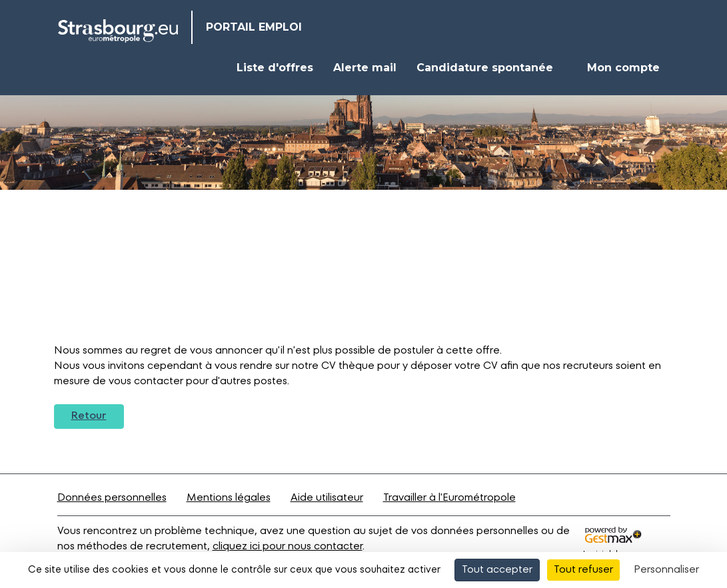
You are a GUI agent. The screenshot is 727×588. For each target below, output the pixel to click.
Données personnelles (112, 498)
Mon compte (623, 68)
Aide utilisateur (327, 498)
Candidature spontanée (485, 68)
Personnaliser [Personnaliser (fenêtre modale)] (666, 570)
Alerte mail (365, 68)
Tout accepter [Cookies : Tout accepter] (497, 570)
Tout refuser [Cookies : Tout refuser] (583, 570)
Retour (89, 416)
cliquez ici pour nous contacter (288, 547)
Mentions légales (229, 498)
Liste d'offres (275, 68)
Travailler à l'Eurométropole (449, 498)
